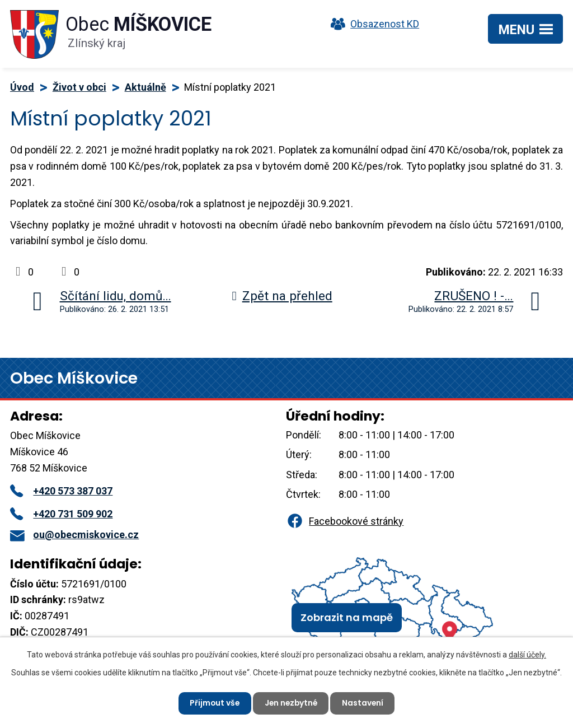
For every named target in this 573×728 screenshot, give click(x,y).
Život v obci (79, 87)
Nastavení (365, 703)
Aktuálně (145, 87)
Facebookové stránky (345, 521)
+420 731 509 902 (61, 514)
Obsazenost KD (372, 24)
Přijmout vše (213, 703)
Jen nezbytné (291, 703)
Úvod (22, 87)
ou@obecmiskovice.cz (74, 535)
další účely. (527, 654)
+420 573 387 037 (61, 491)
